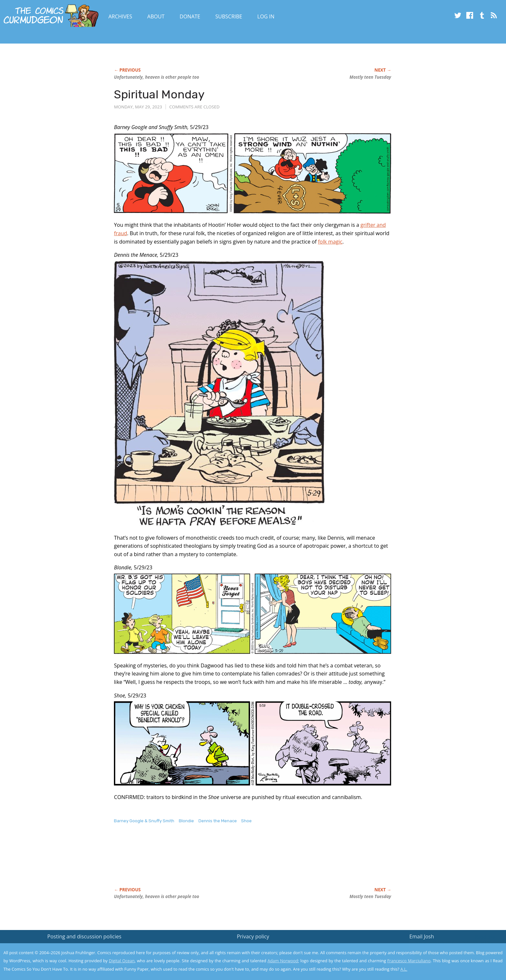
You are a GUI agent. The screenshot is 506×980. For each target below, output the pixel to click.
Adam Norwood (283, 961)
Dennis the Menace (218, 821)
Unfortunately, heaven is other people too (157, 77)
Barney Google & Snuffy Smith (144, 821)
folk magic (330, 242)
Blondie (186, 821)
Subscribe (229, 16)
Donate (190, 16)
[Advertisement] (231, 862)
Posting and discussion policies (85, 936)
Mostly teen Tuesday (370, 77)
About (156, 16)
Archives (120, 16)
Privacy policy (253, 936)
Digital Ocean (122, 961)
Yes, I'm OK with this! (451, 956)
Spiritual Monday (159, 94)
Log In (266, 16)
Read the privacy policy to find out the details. (448, 940)
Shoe (246, 821)
